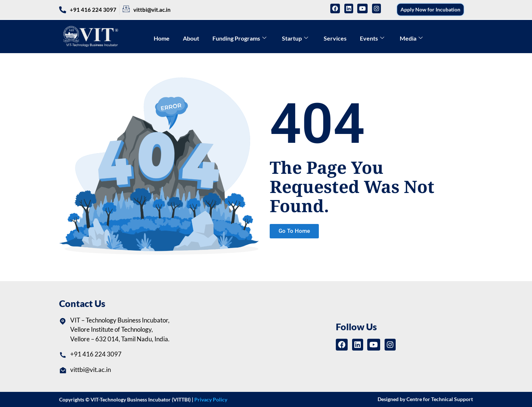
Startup (295, 38)
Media (411, 38)
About (191, 38)
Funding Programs (239, 38)
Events (372, 38)
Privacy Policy (211, 399)
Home (162, 38)
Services (335, 38)
